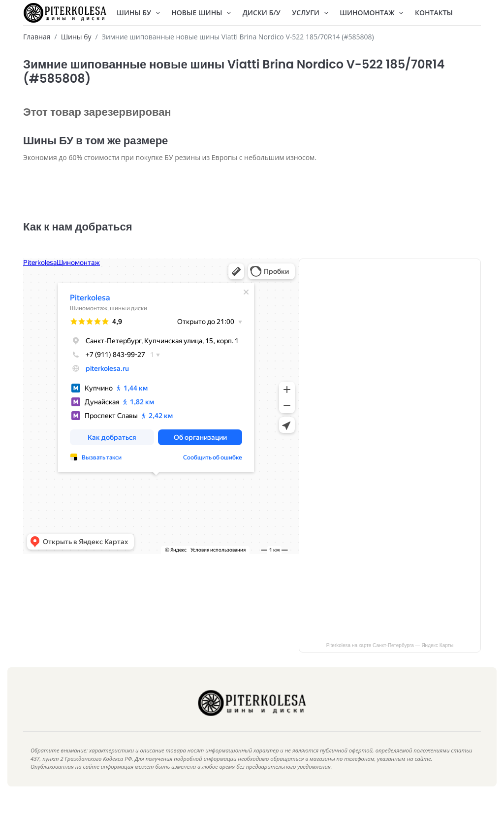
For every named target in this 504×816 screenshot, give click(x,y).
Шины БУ (138, 13)
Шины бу (76, 37)
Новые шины (201, 13)
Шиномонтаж (371, 13)
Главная (37, 37)
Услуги (310, 13)
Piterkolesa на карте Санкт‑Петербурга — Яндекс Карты (390, 660)
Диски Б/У (262, 13)
